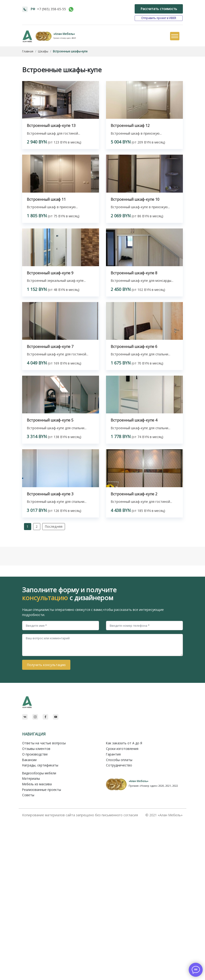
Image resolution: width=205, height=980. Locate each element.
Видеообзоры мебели (39, 773)
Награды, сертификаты (40, 765)
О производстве (35, 754)
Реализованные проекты (42, 790)
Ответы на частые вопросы (44, 743)
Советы (28, 795)
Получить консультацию (46, 665)
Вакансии (29, 760)
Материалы (31, 778)
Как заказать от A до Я (124, 743)
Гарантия (113, 754)
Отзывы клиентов (36, 749)
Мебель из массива (37, 784)
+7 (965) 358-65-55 (51, 9)
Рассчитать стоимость (159, 9)
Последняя (54, 526)
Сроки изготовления (122, 749)
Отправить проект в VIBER (159, 18)
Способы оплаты (119, 760)
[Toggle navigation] (174, 36)
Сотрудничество (119, 765)
